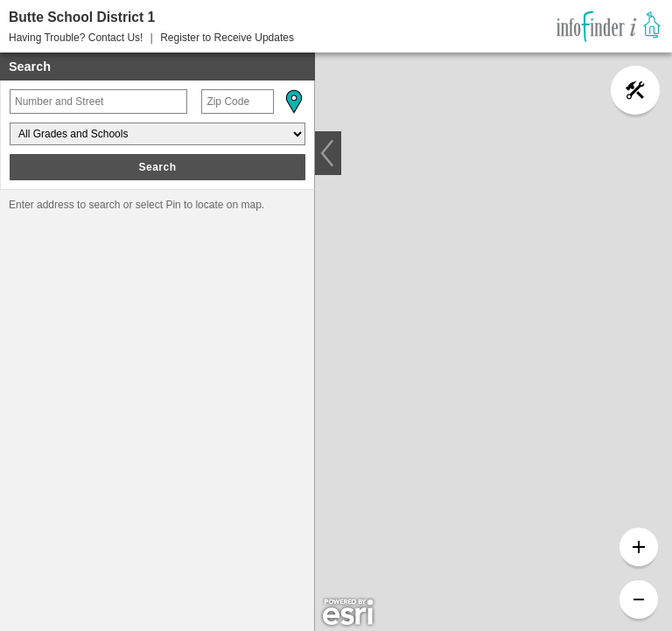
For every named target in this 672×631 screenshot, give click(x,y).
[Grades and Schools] (157, 134)
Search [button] (157, 167)
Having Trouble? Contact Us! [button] (76, 38)
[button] (293, 102)
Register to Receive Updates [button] (227, 38)
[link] (609, 26)
